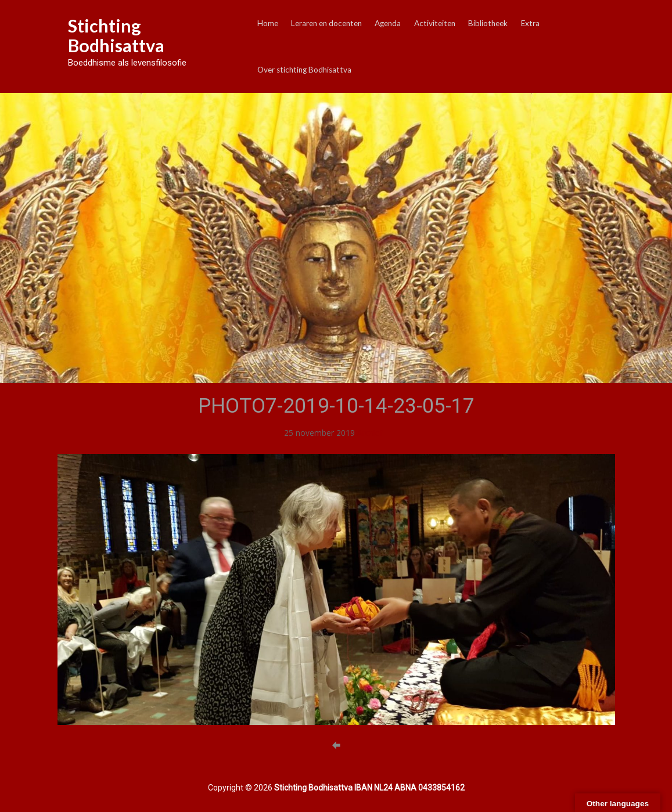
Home (268, 23)
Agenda (388, 23)
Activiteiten (435, 23)
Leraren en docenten (326, 23)
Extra (530, 23)
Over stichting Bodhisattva (304, 70)
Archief (370, 433)
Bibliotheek (488, 23)
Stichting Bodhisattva (116, 35)
